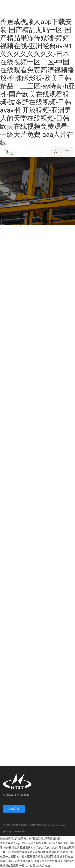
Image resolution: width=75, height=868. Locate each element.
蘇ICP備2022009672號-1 (15, 832)
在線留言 (14, 809)
